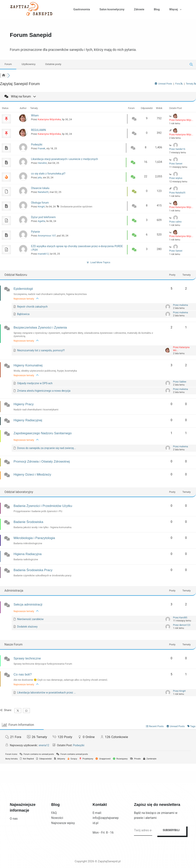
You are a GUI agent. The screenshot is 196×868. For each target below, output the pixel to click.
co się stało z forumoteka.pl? (48, 174)
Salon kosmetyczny (112, 9)
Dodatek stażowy (27, 627)
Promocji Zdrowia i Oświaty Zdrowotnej (42, 462)
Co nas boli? (23, 674)
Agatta (42, 221)
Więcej (176, 10)
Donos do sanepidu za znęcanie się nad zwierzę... (46, 448)
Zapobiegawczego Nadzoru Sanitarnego (43, 433)
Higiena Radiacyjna (28, 554)
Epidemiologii (23, 289)
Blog (157, 9)
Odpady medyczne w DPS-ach (35, 383)
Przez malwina (180, 305)
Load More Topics (98, 262)
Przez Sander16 (177, 149)
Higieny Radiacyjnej (28, 420)
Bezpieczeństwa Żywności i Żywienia (40, 328)
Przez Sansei (176, 164)
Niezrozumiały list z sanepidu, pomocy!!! (41, 350)
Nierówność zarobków (30, 619)
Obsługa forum (40, 203)
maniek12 (43, 254)
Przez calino (175, 222)
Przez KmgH (179, 691)
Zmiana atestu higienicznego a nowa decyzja (44, 391)
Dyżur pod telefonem (43, 217)
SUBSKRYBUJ (171, 830)
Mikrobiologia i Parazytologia (34, 538)
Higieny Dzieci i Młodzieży (32, 475)
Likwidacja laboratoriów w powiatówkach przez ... (46, 693)
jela (40, 177)
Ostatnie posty (53, 64)
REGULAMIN (38, 130)
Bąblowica (23, 314)
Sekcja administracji (28, 605)
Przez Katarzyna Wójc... (181, 120)
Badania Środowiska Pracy (33, 570)
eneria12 (44, 745)
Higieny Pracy (24, 404)
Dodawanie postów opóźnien (76, 207)
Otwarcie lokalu (40, 188)
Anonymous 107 (47, 236)
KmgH (41, 207)
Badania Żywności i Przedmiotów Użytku (43, 506)
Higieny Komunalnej (28, 365)
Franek (42, 148)
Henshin (42, 163)
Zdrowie (139, 9)
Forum (8, 64)
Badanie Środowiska (28, 522)
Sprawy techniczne (27, 658)
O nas (14, 819)
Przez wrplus (176, 178)
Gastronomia (82, 9)
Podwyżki (37, 145)
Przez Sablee (180, 382)
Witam (35, 115)
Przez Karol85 (180, 618)
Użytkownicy (29, 64)
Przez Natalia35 (177, 193)
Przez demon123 (182, 625)
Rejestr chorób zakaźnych (32, 307)
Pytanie (35, 232)
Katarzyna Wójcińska (49, 119)
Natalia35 (43, 192)
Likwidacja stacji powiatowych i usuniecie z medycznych (64, 159)
